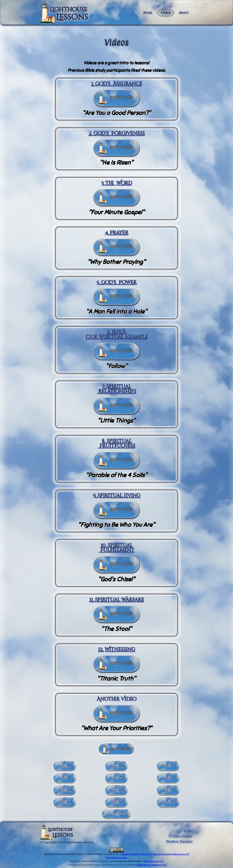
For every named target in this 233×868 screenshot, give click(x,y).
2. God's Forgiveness (117, 133)
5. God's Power (116, 282)
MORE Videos (116, 814)
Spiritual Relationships (65, 790)
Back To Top (121, 749)
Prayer (65, 778)
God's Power (116, 778)
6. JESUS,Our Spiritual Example (116, 335)
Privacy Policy (181, 836)
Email (188, 831)
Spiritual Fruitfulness (116, 790)
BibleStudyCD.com (154, 861)
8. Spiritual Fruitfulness (117, 444)
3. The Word (116, 183)
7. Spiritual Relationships (116, 389)
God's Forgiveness (116, 766)
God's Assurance (65, 766)
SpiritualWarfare (116, 802)
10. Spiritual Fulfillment (117, 548)
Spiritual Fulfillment (65, 802)
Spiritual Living (168, 790)
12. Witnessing (117, 649)
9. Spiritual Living (116, 496)
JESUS (168, 778)
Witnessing (168, 802)
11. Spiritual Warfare (117, 600)
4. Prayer (117, 233)
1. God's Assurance (117, 84)
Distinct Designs (179, 841)
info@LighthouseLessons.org (151, 865)
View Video (121, 98)
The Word (168, 766)
